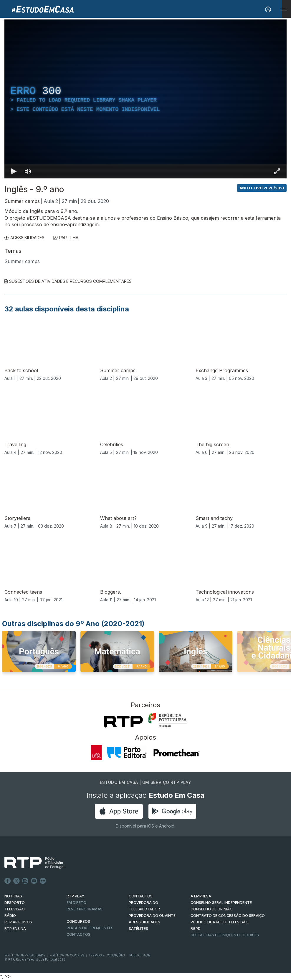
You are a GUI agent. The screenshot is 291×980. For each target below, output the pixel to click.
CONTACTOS (141, 896)
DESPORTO (15, 903)
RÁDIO (10, 916)
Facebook (8, 881)
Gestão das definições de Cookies (225, 935)
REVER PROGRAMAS (85, 909)
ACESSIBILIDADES (24, 238)
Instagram (25, 881)
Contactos (78, 934)
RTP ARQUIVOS (18, 922)
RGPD (196, 929)
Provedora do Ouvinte (152, 916)
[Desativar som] (28, 171)
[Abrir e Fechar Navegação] (283, 10)
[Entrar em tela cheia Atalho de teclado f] (277, 171)
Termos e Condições (107, 955)
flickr (43, 881)
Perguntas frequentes (90, 928)
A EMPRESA (201, 896)
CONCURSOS (78, 921)
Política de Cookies (67, 955)
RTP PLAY (75, 896)
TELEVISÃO (15, 909)
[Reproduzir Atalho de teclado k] (14, 171)
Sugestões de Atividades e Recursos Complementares (68, 281)
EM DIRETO (76, 903)
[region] (145, 99)
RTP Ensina (15, 929)
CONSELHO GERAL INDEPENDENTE (221, 903)
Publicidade (140, 955)
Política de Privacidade (25, 955)
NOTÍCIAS (13, 896)
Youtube (34, 881)
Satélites (138, 929)
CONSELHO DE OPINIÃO (212, 909)
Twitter (16, 881)
